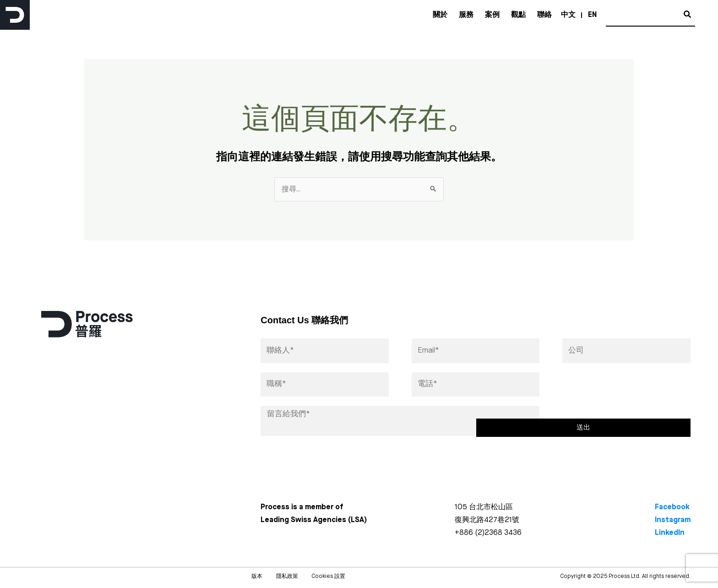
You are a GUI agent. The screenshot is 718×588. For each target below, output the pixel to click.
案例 (492, 15)
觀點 (518, 15)
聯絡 (544, 15)
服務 (466, 15)
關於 (440, 15)
